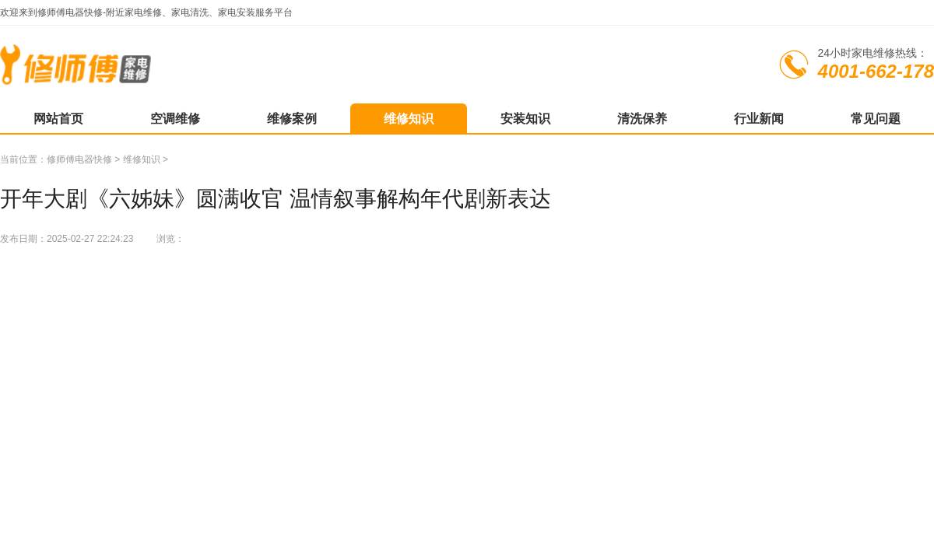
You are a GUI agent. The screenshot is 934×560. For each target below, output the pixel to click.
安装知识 (525, 119)
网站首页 (58, 119)
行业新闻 (759, 119)
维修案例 (292, 119)
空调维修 (175, 119)
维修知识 (409, 119)
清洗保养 (642, 119)
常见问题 (876, 119)
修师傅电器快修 (79, 159)
